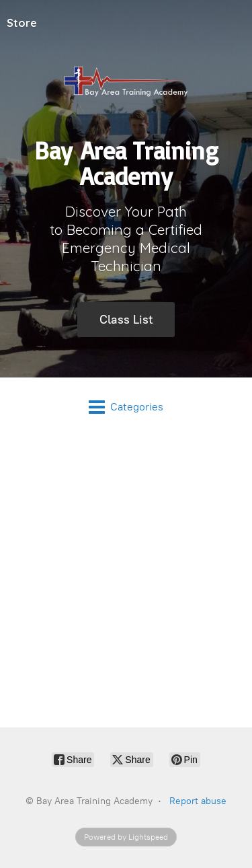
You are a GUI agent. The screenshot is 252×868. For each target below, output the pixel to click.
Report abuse (198, 801)
